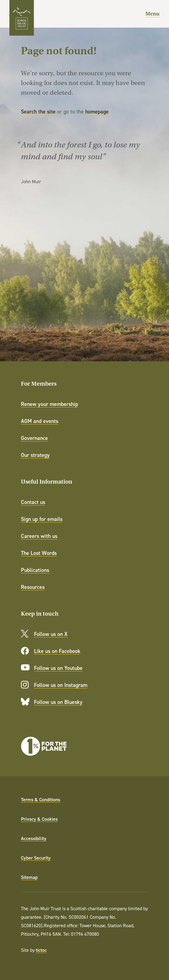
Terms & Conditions (41, 799)
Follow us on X (51, 634)
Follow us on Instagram (61, 685)
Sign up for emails (42, 519)
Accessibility (34, 838)
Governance (34, 438)
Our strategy (35, 455)
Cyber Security (36, 858)
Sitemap (29, 877)
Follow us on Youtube (58, 668)
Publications (35, 570)
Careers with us (39, 536)
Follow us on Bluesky (58, 702)
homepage (97, 112)
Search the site (38, 112)
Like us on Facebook (57, 651)
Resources (33, 587)
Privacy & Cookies (39, 819)
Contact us (33, 502)
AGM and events (40, 421)
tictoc (41, 950)
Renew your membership (49, 404)
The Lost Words (39, 553)
